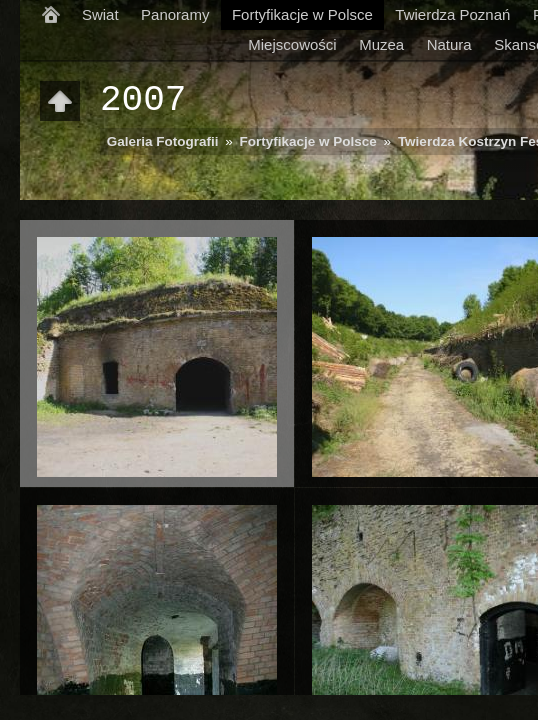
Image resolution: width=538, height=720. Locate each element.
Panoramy (175, 14)
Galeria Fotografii (163, 141)
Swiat (100, 14)
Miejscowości (292, 44)
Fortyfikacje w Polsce (302, 14)
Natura (449, 44)
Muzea (381, 44)
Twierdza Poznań (452, 14)
